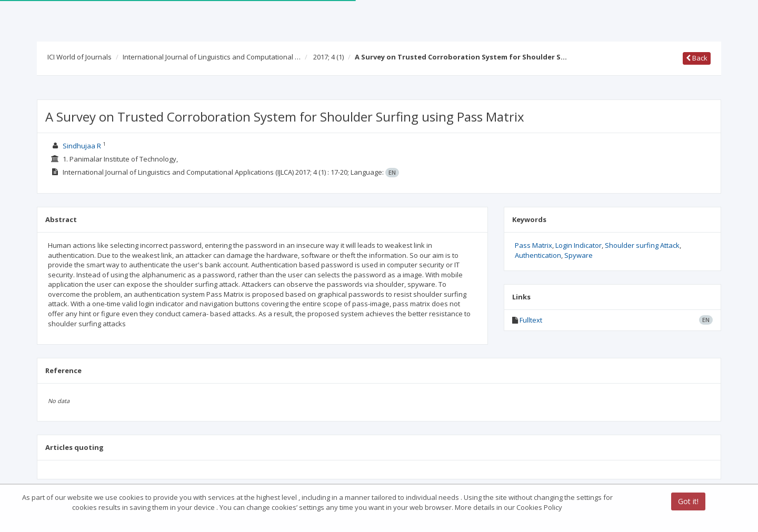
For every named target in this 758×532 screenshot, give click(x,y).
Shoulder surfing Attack (642, 245)
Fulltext (531, 320)
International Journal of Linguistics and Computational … (212, 57)
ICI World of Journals (79, 57)
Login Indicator (579, 245)
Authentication (538, 255)
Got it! (688, 502)
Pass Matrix (533, 245)
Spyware (579, 255)
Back (697, 58)
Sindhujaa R (82, 146)
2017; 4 (328, 57)
